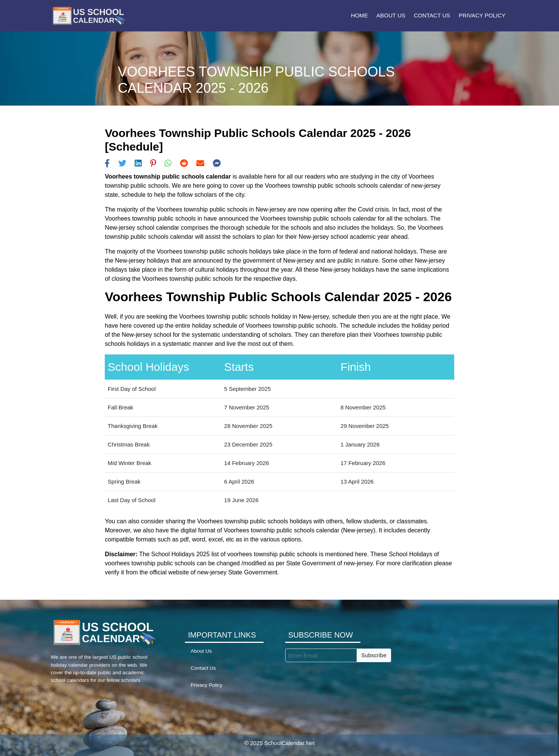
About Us (391, 15)
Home (359, 15)
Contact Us (432, 15)
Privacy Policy (482, 15)
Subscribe (374, 655)
